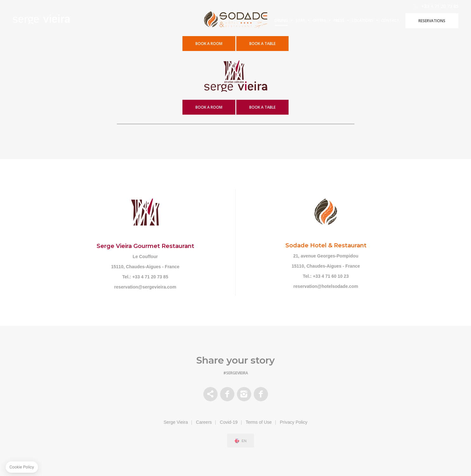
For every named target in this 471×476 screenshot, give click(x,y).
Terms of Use (258, 422)
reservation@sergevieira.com (145, 287)
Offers (321, 20)
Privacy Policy (293, 422)
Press (345, 20)
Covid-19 (229, 422)
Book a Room (209, 44)
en (244, 441)
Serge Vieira (176, 422)
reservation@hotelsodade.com (326, 286)
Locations (391, 20)
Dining (281, 20)
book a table (262, 44)
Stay (300, 20)
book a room (209, 107)
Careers (204, 422)
